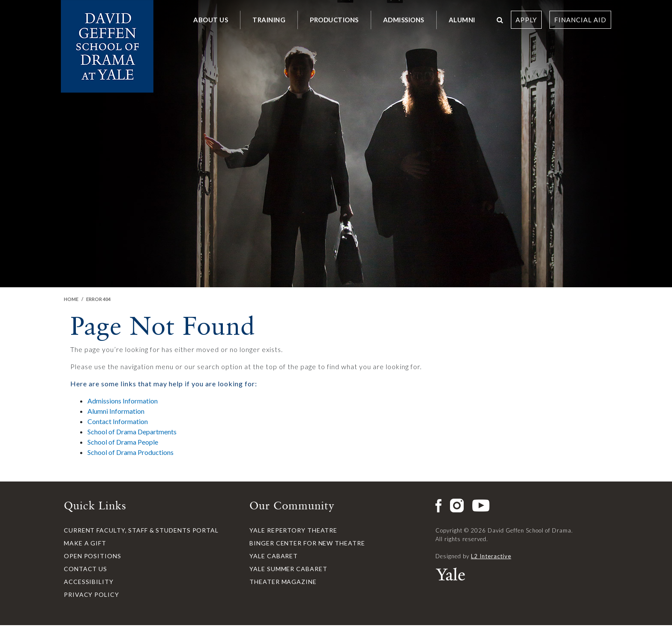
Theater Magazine (283, 582)
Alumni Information (116, 411)
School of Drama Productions (130, 452)
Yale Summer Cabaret (288, 569)
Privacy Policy (91, 594)
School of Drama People (123, 442)
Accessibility (89, 582)
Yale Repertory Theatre (293, 530)
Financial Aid (580, 20)
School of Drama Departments (132, 432)
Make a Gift (85, 543)
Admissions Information (123, 401)
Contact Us (85, 569)
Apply (526, 20)
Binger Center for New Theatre (307, 543)
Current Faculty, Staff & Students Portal (141, 530)
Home (71, 299)
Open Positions (93, 556)
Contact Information (118, 421)
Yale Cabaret (274, 556)
